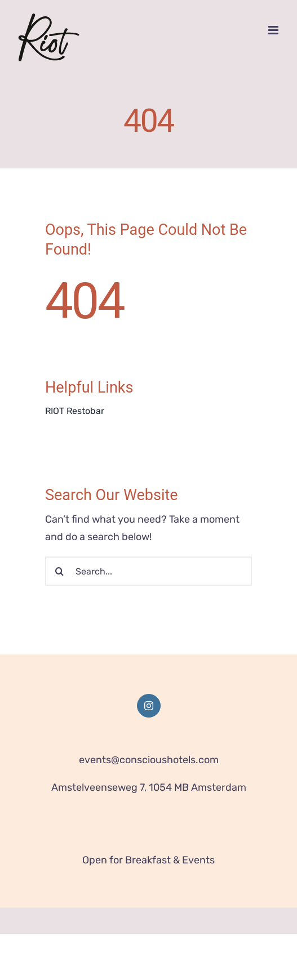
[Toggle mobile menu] (274, 30)
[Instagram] (149, 706)
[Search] (60, 571)
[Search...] (148, 571)
